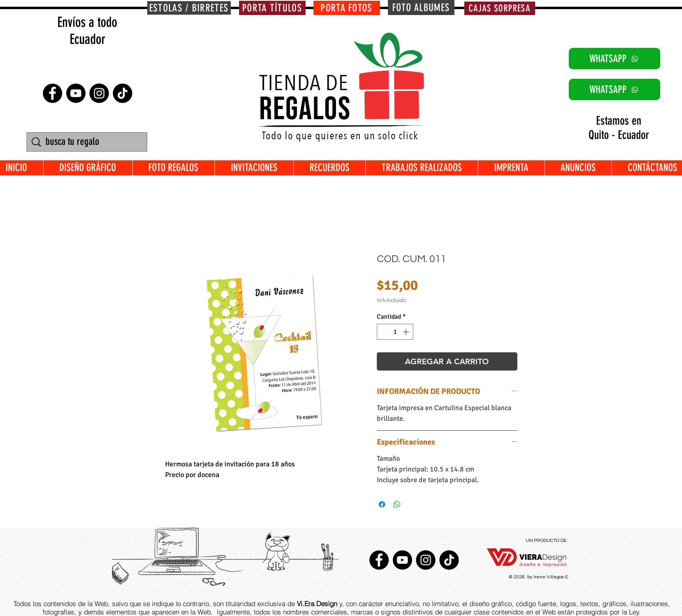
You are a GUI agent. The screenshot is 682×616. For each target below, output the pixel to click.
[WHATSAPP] (615, 59)
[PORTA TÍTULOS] (272, 8)
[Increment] (407, 332)
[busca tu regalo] (88, 142)
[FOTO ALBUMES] (421, 8)
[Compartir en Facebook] (382, 504)
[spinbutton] (395, 332)
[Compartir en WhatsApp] (397, 504)
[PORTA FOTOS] (347, 8)
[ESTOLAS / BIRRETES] (189, 8)
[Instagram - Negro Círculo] (99, 93)
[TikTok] (123, 93)
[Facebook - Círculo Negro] (52, 93)
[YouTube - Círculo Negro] (76, 93)
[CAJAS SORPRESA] (500, 8)
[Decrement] (384, 332)
